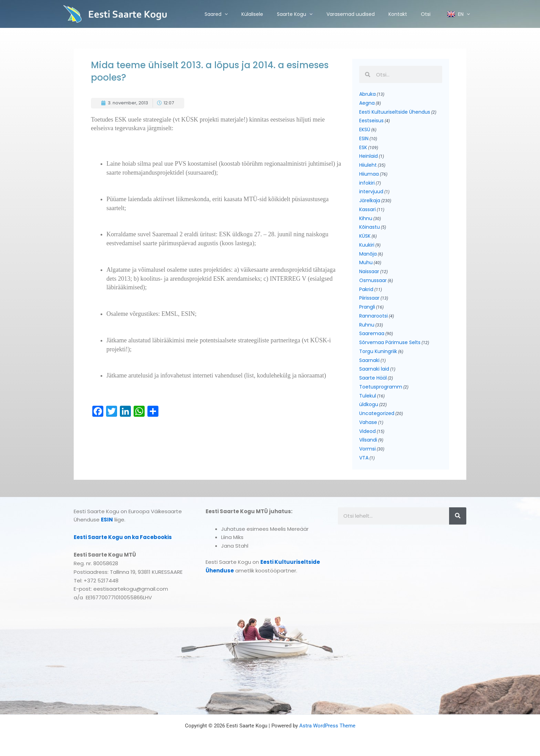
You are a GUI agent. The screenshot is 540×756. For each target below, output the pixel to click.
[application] (225, 14)
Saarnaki (369, 360)
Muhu (366, 262)
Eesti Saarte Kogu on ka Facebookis (123, 537)
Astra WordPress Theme (327, 726)
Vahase (368, 422)
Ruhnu (367, 325)
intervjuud (371, 191)
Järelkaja (370, 200)
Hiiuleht (368, 165)
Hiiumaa (369, 174)
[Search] (458, 516)
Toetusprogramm (381, 387)
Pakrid (366, 289)
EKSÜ (365, 130)
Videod (367, 431)
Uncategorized (377, 413)
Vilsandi (368, 440)
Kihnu (366, 218)
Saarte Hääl (373, 378)
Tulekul (368, 396)
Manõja (368, 254)
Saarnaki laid (374, 369)
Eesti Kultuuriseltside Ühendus (395, 112)
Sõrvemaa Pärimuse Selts (390, 342)
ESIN (364, 138)
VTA (364, 458)
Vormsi (367, 449)
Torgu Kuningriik (378, 351)
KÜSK (365, 236)
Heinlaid (368, 156)
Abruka (367, 94)
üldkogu (369, 404)
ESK (363, 147)
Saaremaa (372, 333)
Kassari (367, 209)
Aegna (367, 103)
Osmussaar (373, 280)
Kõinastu (370, 227)
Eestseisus (371, 121)
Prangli (367, 307)
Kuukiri (367, 245)
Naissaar (369, 271)
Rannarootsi (373, 316)
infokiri (367, 183)
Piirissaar (369, 298)
